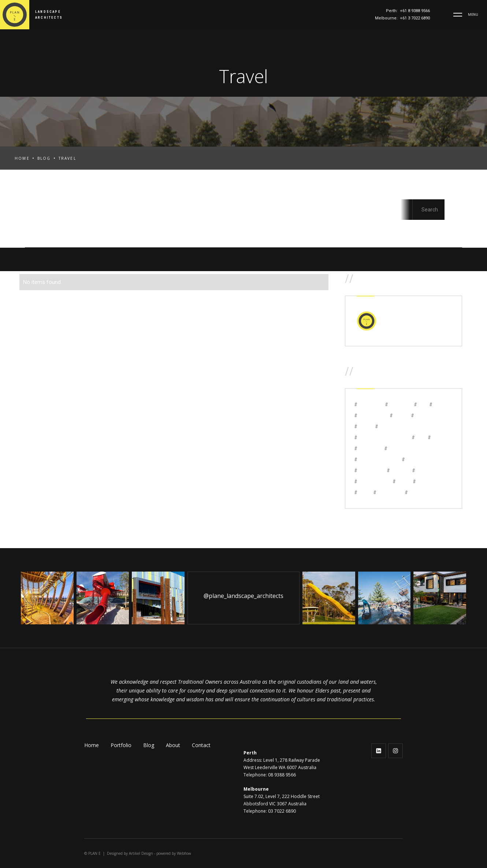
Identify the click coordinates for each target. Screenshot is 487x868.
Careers (127, 230)
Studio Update (393, 230)
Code (163, 230)
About (173, 745)
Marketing (337, 230)
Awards (87, 230)
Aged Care (42, 230)
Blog (44, 158)
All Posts (40, 194)
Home (22, 158)
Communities (209, 230)
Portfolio (121, 745)
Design (257, 230)
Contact (201, 745)
